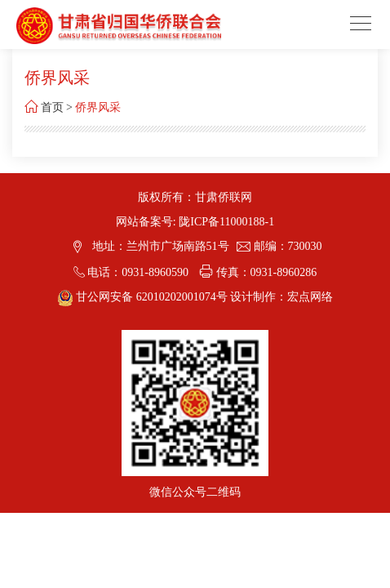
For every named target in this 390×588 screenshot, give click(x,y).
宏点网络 (310, 297)
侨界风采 (98, 107)
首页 (52, 107)
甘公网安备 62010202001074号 (144, 297)
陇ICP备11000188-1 (226, 222)
